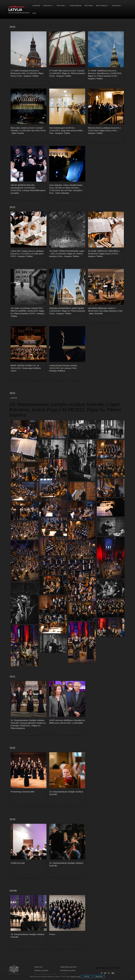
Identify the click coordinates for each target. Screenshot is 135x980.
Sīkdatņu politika (41, 970)
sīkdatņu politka (74, 977)
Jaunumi (36, 6)
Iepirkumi (38, 967)
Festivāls (89, 6)
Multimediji (102, 6)
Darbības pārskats (68, 970)
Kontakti (117, 6)
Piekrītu (87, 977)
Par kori (61, 6)
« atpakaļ (13, 398)
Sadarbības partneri (68, 967)
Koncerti (48, 6)
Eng (34, 13)
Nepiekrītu (100, 977)
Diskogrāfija (76, 6)
